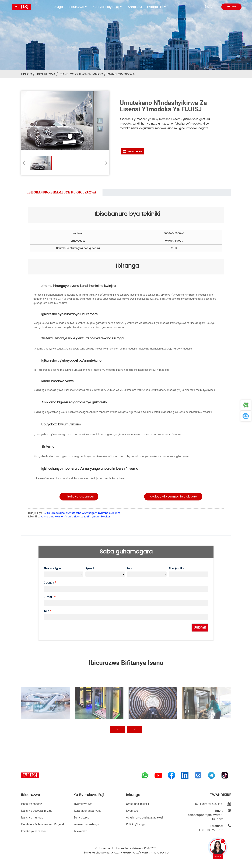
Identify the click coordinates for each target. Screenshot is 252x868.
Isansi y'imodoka (121, 74)
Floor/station (177, 569)
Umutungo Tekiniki (137, 804)
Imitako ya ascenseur (34, 831)
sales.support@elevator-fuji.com (206, 815)
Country (49, 583)
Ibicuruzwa (78, 7)
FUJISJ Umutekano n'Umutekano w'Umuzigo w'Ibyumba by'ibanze (81, 513)
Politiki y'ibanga (136, 824)
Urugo (58, 7)
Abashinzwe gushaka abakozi (144, 818)
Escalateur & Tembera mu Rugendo (43, 824)
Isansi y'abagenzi (32, 804)
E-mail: (49, 597)
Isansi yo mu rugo (32, 818)
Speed (90, 569)
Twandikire (157, 7)
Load (130, 569)
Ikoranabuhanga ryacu (87, 811)
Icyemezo (132, 811)
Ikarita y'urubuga (94, 853)
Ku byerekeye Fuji (108, 7)
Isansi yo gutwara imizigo (81, 74)
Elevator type (52, 569)
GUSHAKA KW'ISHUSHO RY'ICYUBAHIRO (146, 853)
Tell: (46, 611)
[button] (105, 163)
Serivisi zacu (81, 818)
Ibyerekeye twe (83, 804)
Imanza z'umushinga (86, 824)
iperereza (231, 7)
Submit (200, 628)
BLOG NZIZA (113, 853)
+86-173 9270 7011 (211, 828)
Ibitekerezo (80, 831)
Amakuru (135, 7)
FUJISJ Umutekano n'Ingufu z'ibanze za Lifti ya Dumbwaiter (75, 517)
